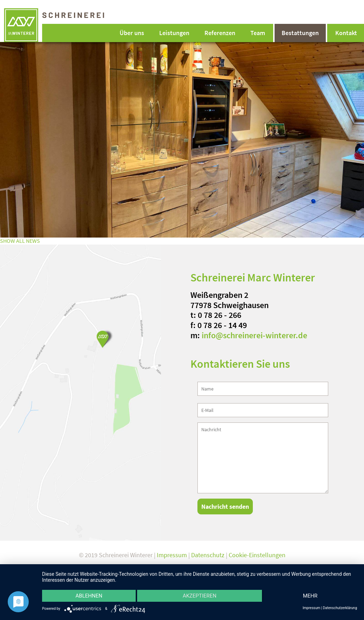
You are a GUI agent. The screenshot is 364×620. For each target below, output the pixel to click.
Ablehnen (89, 596)
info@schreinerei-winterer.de (254, 335)
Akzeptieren (200, 596)
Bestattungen (300, 33)
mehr (310, 596)
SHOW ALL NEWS (20, 241)
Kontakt (346, 33)
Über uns (132, 33)
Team (258, 33)
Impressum (172, 555)
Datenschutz (208, 555)
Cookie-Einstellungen (257, 555)
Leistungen (174, 33)
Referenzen (220, 33)
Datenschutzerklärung (340, 608)
